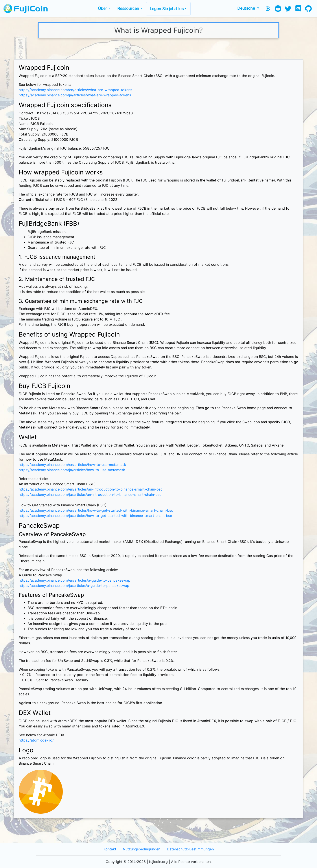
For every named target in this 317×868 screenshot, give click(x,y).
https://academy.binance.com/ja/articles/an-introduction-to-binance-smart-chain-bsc (90, 495)
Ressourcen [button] (128, 8)
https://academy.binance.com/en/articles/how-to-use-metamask (72, 465)
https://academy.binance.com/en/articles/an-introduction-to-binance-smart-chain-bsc (91, 489)
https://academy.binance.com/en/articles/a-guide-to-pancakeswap (75, 580)
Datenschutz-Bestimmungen (190, 849)
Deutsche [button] (247, 8)
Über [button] (102, 8)
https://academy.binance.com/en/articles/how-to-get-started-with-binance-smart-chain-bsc (96, 510)
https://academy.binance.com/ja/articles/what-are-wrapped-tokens (75, 95)
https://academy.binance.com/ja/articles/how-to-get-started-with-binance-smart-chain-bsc (95, 516)
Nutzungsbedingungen (142, 849)
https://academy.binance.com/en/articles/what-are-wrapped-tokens (75, 90)
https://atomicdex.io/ (36, 740)
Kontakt (110, 849)
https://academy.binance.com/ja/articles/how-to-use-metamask (72, 470)
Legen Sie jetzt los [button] (167, 9)
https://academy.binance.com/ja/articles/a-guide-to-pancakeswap (74, 586)
